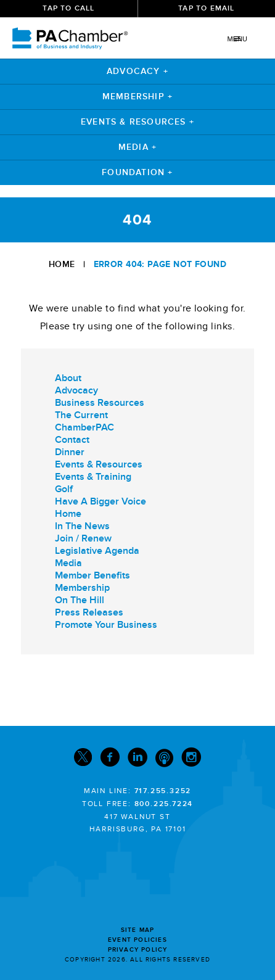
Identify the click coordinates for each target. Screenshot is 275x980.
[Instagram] (191, 760)
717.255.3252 (163, 791)
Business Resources (100, 403)
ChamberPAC (84, 427)
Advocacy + (137, 71)
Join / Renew (83, 538)
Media (68, 563)
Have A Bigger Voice (101, 501)
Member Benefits (92, 575)
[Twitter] (83, 760)
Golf (64, 489)
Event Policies (137, 940)
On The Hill (80, 600)
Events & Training (93, 477)
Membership (82, 588)
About (68, 378)
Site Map (138, 930)
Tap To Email (206, 8)
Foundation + (137, 172)
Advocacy (76, 390)
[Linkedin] (137, 760)
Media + (137, 147)
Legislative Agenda (97, 551)
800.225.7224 (164, 804)
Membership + (137, 97)
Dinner (70, 452)
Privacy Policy (138, 950)
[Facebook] (110, 760)
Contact (72, 440)
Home (62, 264)
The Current (81, 415)
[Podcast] (164, 760)
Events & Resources (99, 464)
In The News (82, 526)
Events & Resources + (137, 122)
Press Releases (89, 612)
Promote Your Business (106, 625)
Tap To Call (68, 8)
